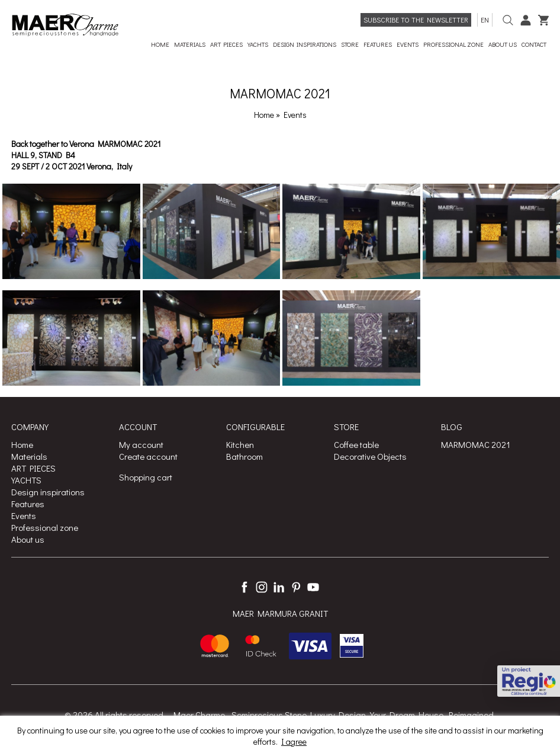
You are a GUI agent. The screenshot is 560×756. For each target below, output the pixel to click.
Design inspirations (48, 492)
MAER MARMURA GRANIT (280, 613)
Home (264, 115)
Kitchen (240, 444)
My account (141, 444)
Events (295, 115)
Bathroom (244, 456)
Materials (29, 456)
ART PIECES (33, 468)
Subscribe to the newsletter (416, 20)
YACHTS (26, 480)
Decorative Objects (370, 456)
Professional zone (45, 527)
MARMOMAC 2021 (476, 444)
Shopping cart (146, 477)
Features (28, 504)
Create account (148, 456)
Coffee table (356, 444)
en (485, 20)
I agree (294, 741)
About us (28, 539)
